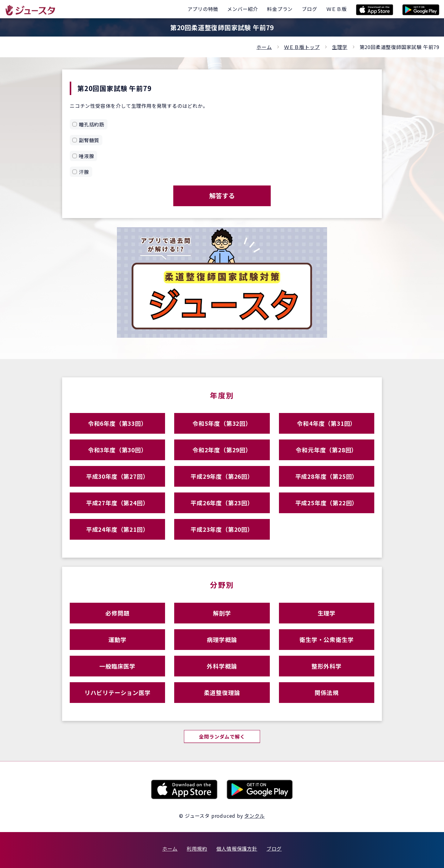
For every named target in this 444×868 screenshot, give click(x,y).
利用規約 (197, 849)
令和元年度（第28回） (326, 450)
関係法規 (327, 692)
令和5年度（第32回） (222, 423)
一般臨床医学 (117, 666)
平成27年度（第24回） (118, 503)
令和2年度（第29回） (222, 450)
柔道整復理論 (222, 692)
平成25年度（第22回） (327, 503)
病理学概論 (222, 639)
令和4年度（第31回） (326, 423)
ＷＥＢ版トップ (302, 47)
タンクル (254, 816)
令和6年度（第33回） (118, 423)
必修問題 (117, 613)
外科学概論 (222, 666)
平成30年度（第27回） (118, 476)
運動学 (117, 639)
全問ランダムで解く (222, 736)
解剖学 (222, 613)
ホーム (264, 47)
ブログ (274, 849)
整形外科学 (327, 666)
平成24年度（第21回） (118, 529)
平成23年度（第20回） (222, 529)
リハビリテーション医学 (118, 692)
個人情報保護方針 (237, 849)
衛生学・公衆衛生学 (326, 639)
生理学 (340, 47)
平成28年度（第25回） (327, 476)
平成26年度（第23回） (222, 503)
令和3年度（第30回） (118, 450)
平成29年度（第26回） (222, 476)
